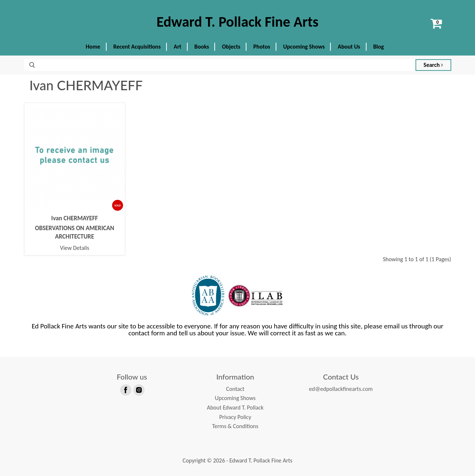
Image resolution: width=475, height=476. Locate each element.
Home (93, 47)
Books (202, 47)
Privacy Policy (235, 417)
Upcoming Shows (304, 47)
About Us (349, 47)
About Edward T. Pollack (235, 408)
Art (178, 47)
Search (433, 65)
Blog (378, 47)
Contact (235, 389)
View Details (74, 248)
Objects (231, 47)
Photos (262, 47)
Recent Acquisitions (137, 47)
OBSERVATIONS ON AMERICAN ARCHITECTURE (75, 232)
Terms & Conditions (235, 426)
